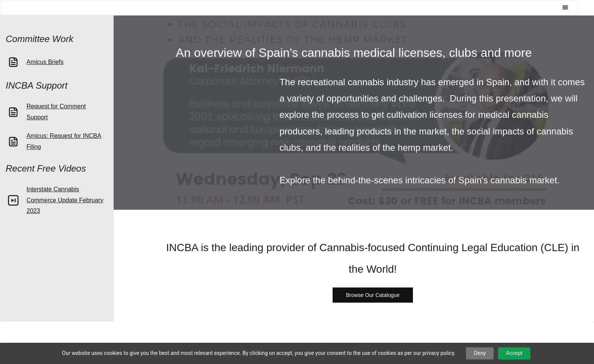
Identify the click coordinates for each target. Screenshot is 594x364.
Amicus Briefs (45, 62)
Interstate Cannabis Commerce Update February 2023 (65, 200)
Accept (514, 353)
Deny (480, 353)
